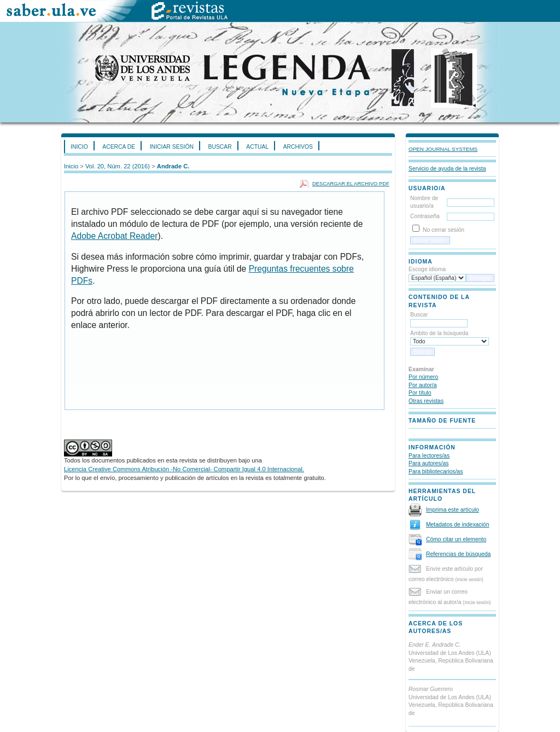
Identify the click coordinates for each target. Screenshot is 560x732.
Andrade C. (173, 166)
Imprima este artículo (453, 510)
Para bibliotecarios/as (436, 472)
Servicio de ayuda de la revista (447, 169)
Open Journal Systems (443, 149)
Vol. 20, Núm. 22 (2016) (118, 166)
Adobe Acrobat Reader (114, 236)
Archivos (298, 147)
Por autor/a (422, 385)
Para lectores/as (429, 456)
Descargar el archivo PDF (351, 183)
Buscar (220, 147)
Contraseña (425, 216)
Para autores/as (428, 463)
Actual (257, 147)
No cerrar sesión (444, 230)
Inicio (79, 147)
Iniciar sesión (172, 147)
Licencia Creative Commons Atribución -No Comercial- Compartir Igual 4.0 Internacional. (184, 469)
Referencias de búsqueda (458, 554)
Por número (423, 377)
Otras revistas (426, 401)
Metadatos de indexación (458, 525)
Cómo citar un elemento (456, 539)
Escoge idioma (427, 269)
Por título (420, 393)
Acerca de (119, 147)
